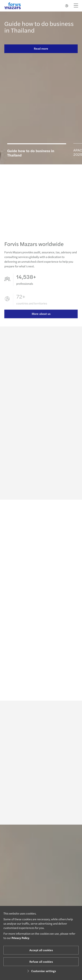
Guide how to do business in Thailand (39, 27)
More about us (41, 318)
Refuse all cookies (41, 962)
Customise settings (41, 971)
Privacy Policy (20, 938)
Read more (41, 48)
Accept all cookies (41, 950)
